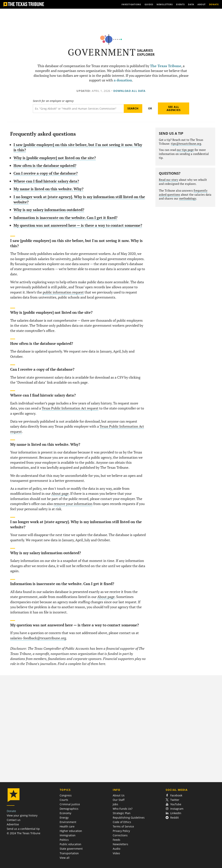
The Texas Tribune (166, 66)
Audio (117, 849)
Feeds (117, 840)
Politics (64, 840)
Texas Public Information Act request (70, 408)
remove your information (73, 504)
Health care (67, 826)
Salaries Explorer (146, 52)
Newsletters (120, 844)
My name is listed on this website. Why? (48, 189)
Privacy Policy (121, 831)
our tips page (185, 150)
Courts (64, 800)
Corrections (120, 835)
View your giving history (22, 815)
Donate (11, 811)
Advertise (13, 824)
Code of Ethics (122, 822)
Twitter (172, 800)
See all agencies (174, 108)
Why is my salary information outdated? (49, 210)
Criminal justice (70, 804)
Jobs (115, 804)
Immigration (68, 835)
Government (102, 52)
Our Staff (119, 800)
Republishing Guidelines (129, 818)
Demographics (69, 809)
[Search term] (78, 109)
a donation (123, 80)
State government (71, 849)
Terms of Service (123, 826)
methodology (188, 198)
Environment (68, 822)
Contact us (14, 820)
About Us (119, 795)
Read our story (169, 180)
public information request (63, 292)
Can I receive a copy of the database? (46, 173)
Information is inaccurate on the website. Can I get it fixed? (65, 218)
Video (116, 853)
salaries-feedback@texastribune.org (38, 638)
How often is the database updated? (45, 165)
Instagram (175, 809)
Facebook (174, 795)
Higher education (71, 831)
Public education (70, 844)
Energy (64, 818)
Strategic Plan (122, 813)
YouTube (173, 804)
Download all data (129, 91)
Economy (65, 813)
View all (65, 858)
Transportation (69, 853)
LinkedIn (173, 813)
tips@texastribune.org (186, 144)
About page (60, 494)
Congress (66, 795)
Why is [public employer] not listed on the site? (55, 158)
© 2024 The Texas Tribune (24, 833)
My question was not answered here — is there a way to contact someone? (78, 225)
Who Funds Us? (123, 809)
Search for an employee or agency (53, 101)
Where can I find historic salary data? (46, 181)
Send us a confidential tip (23, 829)
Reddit (172, 818)
